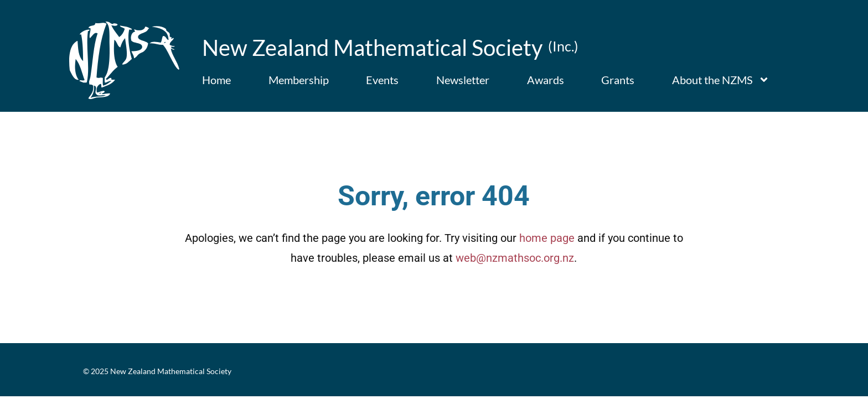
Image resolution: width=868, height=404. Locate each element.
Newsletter (463, 80)
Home (216, 80)
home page (547, 250)
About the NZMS (721, 80)
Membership (299, 80)
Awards (546, 80)
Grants (618, 80)
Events (382, 80)
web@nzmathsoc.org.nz (515, 270)
